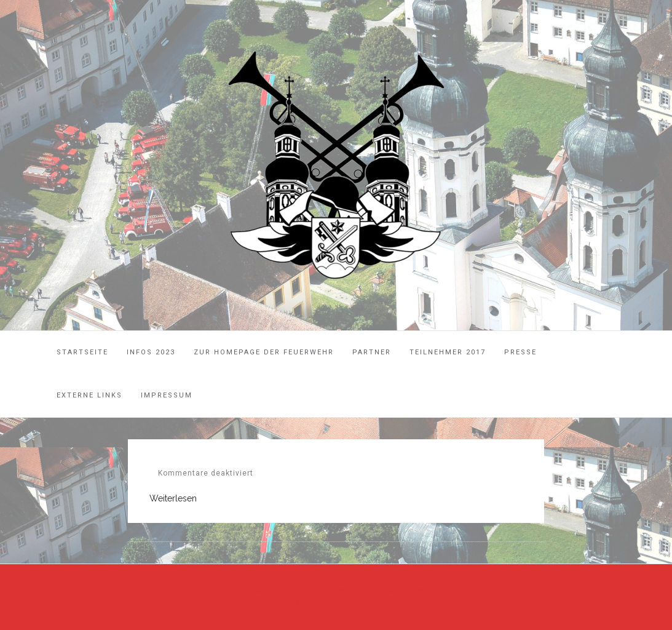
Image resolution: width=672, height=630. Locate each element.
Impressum (167, 395)
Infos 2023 (151, 352)
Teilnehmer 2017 (448, 352)
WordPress (415, 603)
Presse (520, 352)
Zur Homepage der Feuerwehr (264, 352)
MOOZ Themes (308, 603)
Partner (372, 352)
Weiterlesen (173, 498)
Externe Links (89, 395)
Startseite (82, 352)
